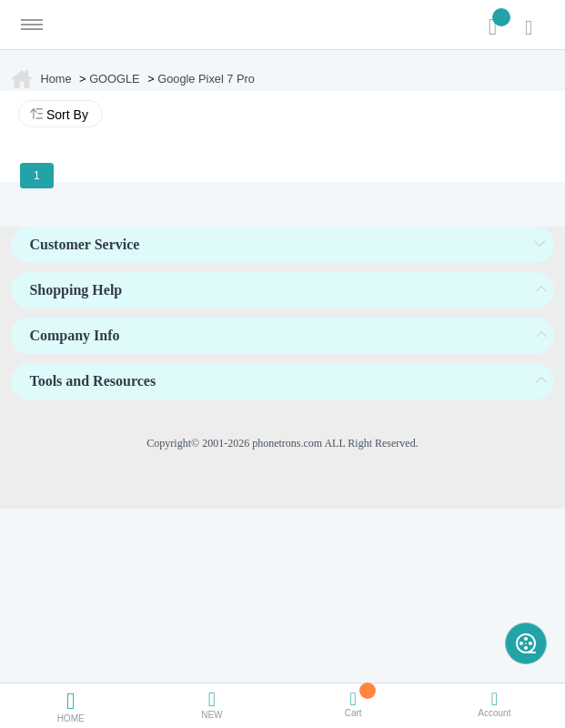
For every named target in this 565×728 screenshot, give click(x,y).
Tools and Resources (92, 381)
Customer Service (84, 244)
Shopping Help (76, 290)
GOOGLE (114, 79)
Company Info (74, 335)
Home (55, 79)
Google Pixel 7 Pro (206, 79)
